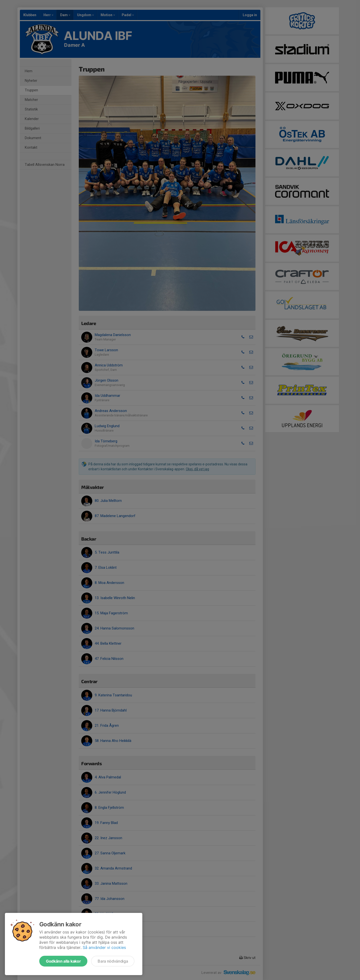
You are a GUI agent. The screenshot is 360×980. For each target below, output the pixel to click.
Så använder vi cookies (104, 947)
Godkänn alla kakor (63, 961)
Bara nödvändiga (113, 961)
